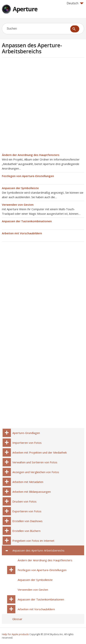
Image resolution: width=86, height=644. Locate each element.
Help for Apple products (15, 634)
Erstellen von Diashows (27, 521)
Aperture (25, 9)
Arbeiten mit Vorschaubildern (22, 233)
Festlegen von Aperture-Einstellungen (28, 176)
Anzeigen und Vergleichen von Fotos (36, 472)
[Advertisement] (43, 106)
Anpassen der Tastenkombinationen (27, 221)
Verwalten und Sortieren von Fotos (35, 462)
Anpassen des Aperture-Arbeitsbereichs (38, 550)
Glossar (17, 619)
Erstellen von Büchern (26, 531)
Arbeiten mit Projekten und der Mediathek (40, 452)
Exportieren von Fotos (27, 511)
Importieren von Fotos (27, 443)
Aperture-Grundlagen (26, 433)
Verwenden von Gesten (18, 205)
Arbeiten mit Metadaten (28, 482)
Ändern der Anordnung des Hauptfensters (31, 155)
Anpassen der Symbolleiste (20, 188)
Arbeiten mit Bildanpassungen (32, 492)
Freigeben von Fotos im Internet (33, 541)
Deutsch (75, 3)
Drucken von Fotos (24, 501)
